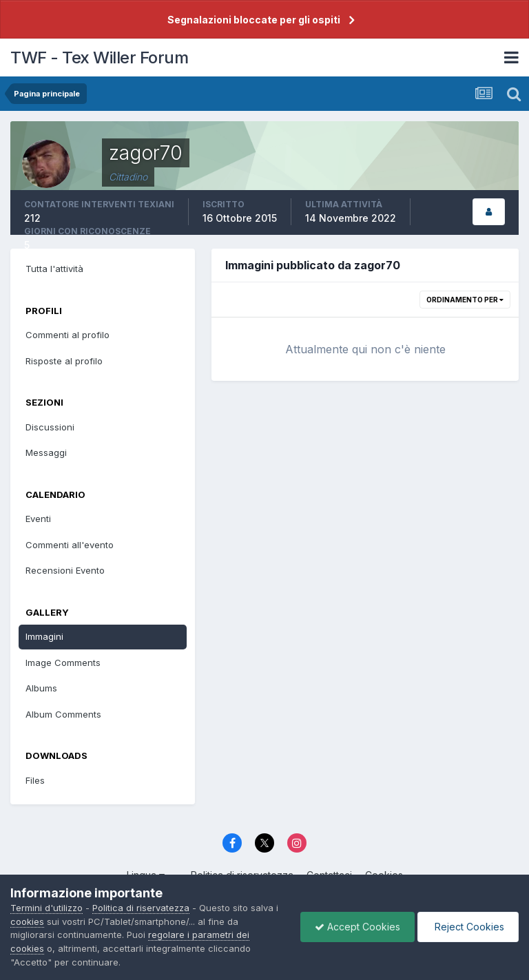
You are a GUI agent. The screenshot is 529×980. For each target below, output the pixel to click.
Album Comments (63, 714)
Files (35, 780)
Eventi (38, 519)
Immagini (44, 636)
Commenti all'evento (70, 545)
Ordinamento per (465, 300)
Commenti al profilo (68, 335)
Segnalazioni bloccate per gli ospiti (254, 20)
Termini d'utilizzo (46, 908)
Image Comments (63, 663)
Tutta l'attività (54, 269)
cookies (27, 921)
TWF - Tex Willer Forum (99, 58)
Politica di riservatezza (141, 908)
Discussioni (50, 427)
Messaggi (46, 452)
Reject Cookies (468, 927)
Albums (41, 688)
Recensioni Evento (65, 570)
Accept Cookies (357, 927)
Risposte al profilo (64, 361)
